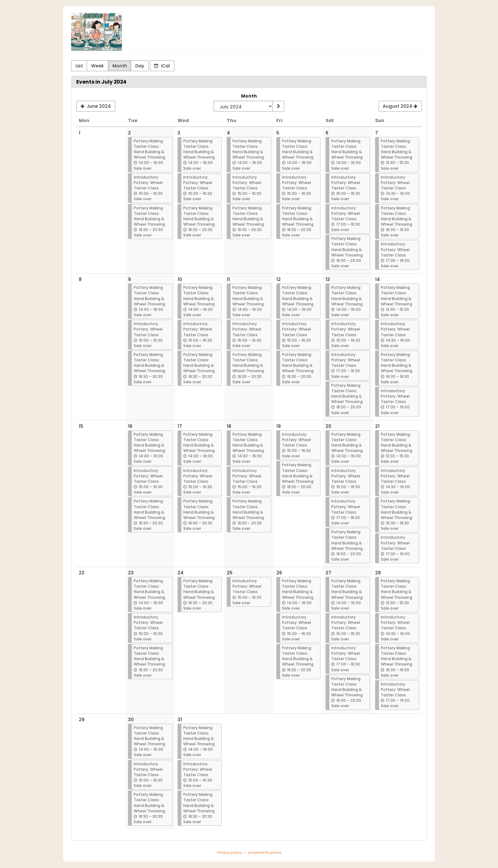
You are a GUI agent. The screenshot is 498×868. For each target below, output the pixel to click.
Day (140, 66)
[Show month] (278, 106)
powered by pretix (265, 852)
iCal (162, 66)
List (79, 66)
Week (98, 66)
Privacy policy (229, 852)
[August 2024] (400, 106)
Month (120, 66)
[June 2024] (96, 106)
